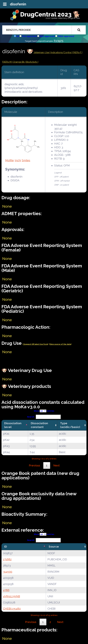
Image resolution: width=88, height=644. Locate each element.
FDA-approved (29, 36)
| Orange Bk (19, 62)
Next (56, 465)
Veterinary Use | (42, 52)
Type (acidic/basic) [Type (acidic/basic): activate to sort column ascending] (70, 425)
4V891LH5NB (11, 596)
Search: (44, 417)
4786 (6, 590)
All (18, 36)
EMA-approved (47, 36)
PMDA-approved (66, 36)
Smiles (26, 160)
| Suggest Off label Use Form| (35, 344)
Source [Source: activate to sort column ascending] (54, 547)
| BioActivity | (32, 62)
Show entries (44, 411)
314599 (8, 572)
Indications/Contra (61, 52)
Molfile (10, 160)
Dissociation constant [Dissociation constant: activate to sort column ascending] (39, 425)
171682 (7, 559)
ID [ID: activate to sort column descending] (6, 547)
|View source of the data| (60, 344)
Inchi (18, 160)
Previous (34, 465)
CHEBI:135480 (12, 609)
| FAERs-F (77, 52)
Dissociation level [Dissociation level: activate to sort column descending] (13, 425)
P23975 (58, 41)
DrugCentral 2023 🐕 (50, 14)
